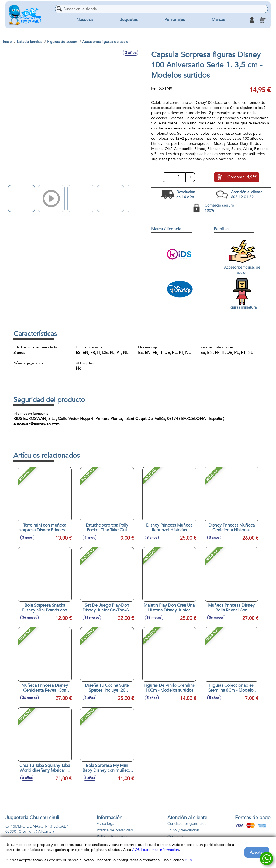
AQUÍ (190, 860)
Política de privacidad (115, 830)
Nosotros (85, 20)
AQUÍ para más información (156, 850)
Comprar (242, 177)
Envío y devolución (183, 830)
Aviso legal (106, 824)
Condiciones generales (187, 824)
